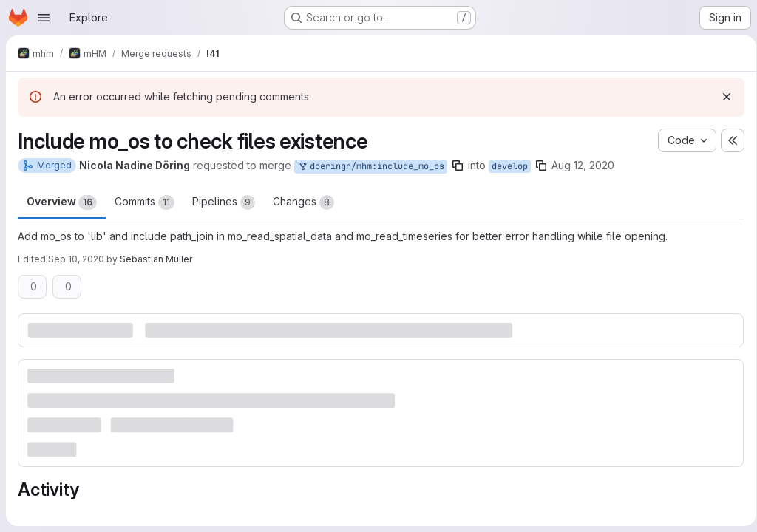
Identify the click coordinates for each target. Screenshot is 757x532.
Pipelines (224, 202)
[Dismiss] (722, 97)
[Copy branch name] (458, 166)
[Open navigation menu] (44, 18)
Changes (303, 202)
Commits (145, 202)
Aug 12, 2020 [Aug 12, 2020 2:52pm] (583, 165)
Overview (62, 202)
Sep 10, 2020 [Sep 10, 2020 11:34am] (76, 259)
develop (510, 166)
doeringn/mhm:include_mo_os (371, 167)
